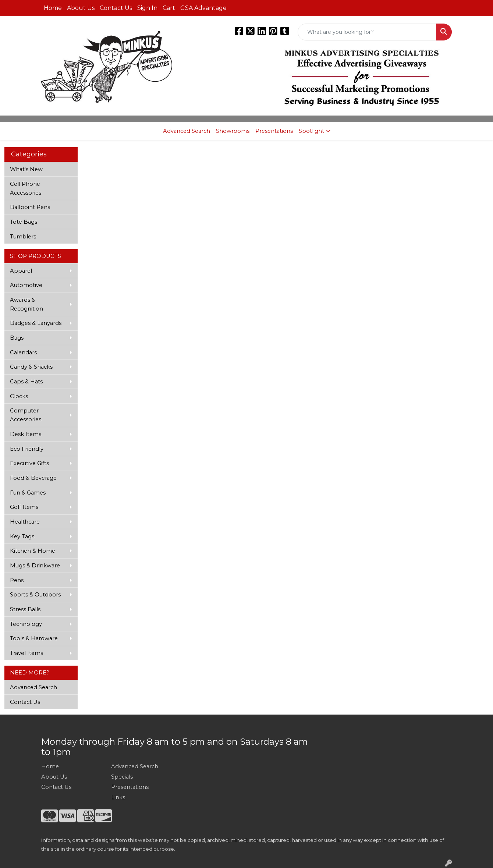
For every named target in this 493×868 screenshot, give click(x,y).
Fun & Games (28, 493)
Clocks (19, 396)
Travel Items (26, 653)
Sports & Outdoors (35, 595)
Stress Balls (25, 609)
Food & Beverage (33, 478)
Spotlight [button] (311, 131)
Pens (17, 580)
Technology (26, 624)
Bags (17, 338)
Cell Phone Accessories (26, 188)
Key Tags (22, 536)
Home (53, 8)
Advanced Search (187, 131)
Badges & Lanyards (36, 323)
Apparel (21, 271)
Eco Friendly (27, 449)
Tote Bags (24, 222)
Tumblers (23, 237)
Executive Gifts (29, 463)
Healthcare (25, 522)
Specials (122, 777)
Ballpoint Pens (30, 207)
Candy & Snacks (31, 367)
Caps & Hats (26, 382)
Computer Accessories (26, 415)
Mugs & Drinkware (35, 566)
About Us (81, 8)
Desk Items (26, 434)
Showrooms (233, 131)
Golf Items (24, 507)
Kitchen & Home (33, 551)
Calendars (23, 352)
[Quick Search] (367, 32)
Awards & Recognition (26, 304)
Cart (169, 8)
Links (118, 797)
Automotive (26, 285)
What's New (26, 169)
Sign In (147, 8)
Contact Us (116, 8)
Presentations (274, 131)
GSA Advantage (203, 8)
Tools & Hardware (34, 638)
